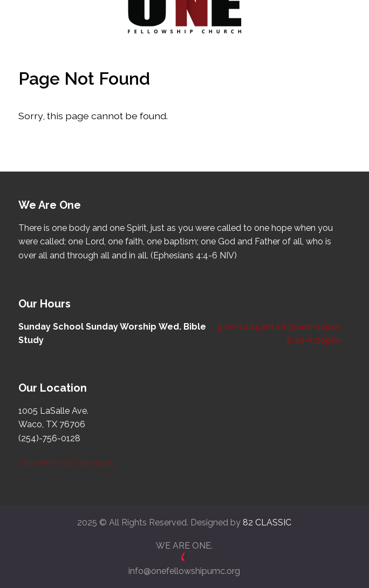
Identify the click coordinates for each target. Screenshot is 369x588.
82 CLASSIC (267, 522)
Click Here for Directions (66, 463)
